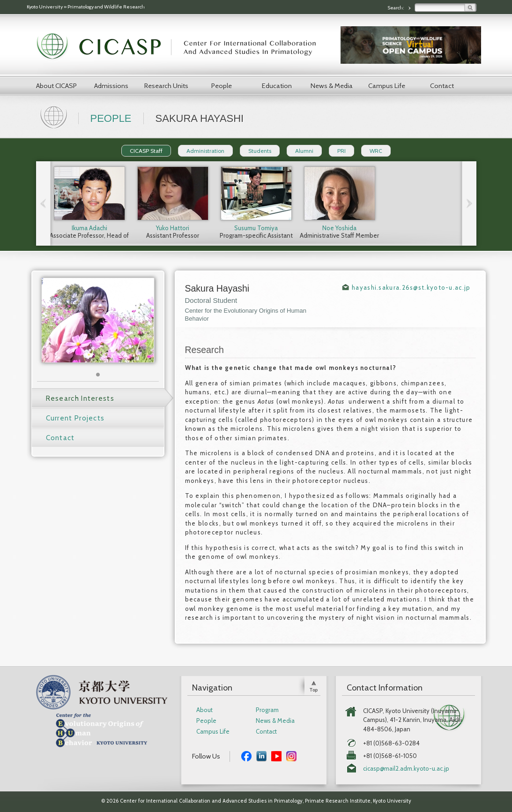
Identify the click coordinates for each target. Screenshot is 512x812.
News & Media (332, 86)
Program (267, 710)
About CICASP (56, 86)
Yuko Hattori (173, 228)
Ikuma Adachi (89, 228)
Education (277, 86)
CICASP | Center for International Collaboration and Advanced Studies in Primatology (181, 47)
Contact (442, 86)
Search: (396, 8)
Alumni (304, 151)
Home (55, 116)
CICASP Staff (146, 151)
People (222, 86)
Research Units (166, 86)
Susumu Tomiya (256, 228)
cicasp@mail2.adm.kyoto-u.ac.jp (406, 769)
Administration (205, 151)
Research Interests (80, 398)
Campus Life (387, 86)
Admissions (111, 86)
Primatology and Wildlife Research (106, 7)
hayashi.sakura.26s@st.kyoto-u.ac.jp (411, 287)
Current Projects (75, 418)
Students (260, 151)
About (204, 710)
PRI (341, 151)
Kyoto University (45, 7)
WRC (376, 151)
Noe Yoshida (339, 228)
